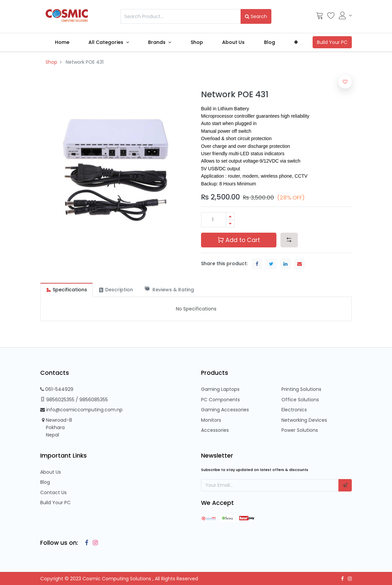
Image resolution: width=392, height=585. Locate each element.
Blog (45, 482)
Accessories (215, 430)
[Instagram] (94, 543)
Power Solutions (300, 430)
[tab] (67, 290)
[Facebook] (85, 543)
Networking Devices (304, 420)
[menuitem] (62, 42)
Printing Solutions (301, 389)
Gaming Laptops (220, 389)
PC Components (220, 400)
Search (256, 16)
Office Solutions (300, 400)
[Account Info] (345, 15)
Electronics (294, 410)
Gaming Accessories (225, 410)
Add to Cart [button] (239, 240)
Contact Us (53, 492)
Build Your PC (55, 503)
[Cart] (320, 17)
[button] (296, 42)
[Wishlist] (331, 17)
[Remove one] (230, 223)
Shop (51, 62)
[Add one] (230, 216)
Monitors (211, 420)
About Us (51, 472)
